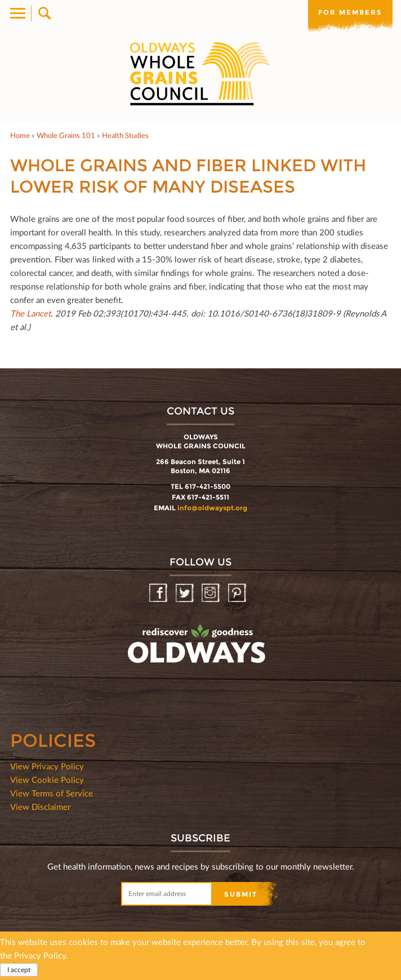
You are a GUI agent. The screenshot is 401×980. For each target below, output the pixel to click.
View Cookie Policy (47, 779)
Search (44, 14)
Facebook (159, 593)
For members (350, 12)
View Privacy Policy (47, 766)
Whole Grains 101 (66, 135)
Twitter (186, 593)
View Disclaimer (40, 807)
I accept (19, 970)
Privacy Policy (40, 955)
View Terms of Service (52, 793)
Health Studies (125, 135)
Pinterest (238, 593)
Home (20, 135)
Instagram (211, 593)
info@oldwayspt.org (212, 508)
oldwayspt (147, 674)
